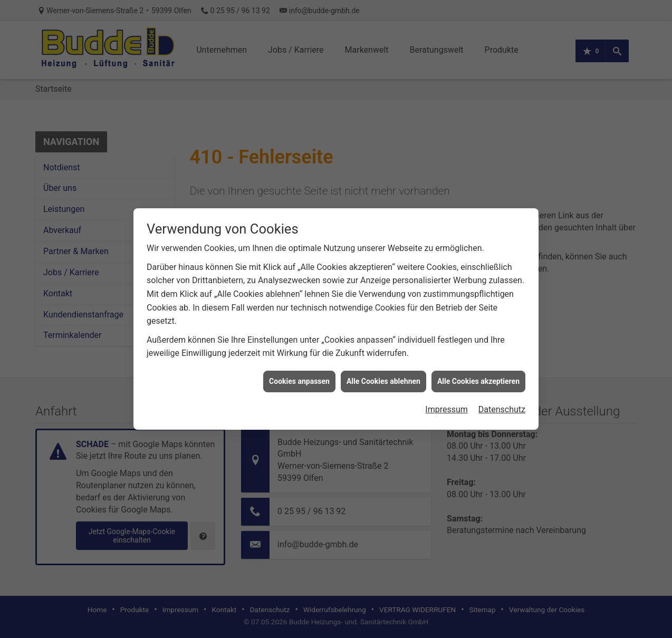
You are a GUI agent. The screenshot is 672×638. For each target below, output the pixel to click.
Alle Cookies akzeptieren (478, 376)
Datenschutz (502, 405)
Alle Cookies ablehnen (383, 376)
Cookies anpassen (299, 376)
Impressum (447, 405)
